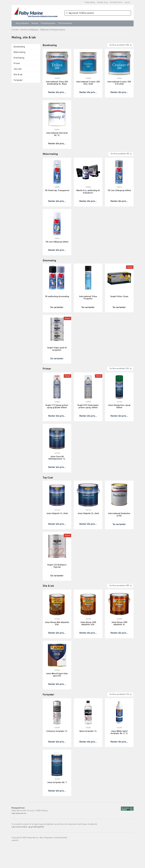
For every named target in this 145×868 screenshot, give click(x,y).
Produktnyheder (48, 23)
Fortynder (18, 80)
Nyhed (130, 267)
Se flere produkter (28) (119, 45)
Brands (35, 23)
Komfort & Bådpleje (29, 30)
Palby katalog (90, 2)
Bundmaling (19, 47)
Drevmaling (19, 58)
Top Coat (18, 69)
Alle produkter (22, 23)
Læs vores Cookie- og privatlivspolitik (28, 827)
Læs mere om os (19, 813)
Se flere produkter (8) (120, 154)
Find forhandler (65, 23)
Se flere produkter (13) (119, 694)
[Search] (98, 13)
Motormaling (19, 52)
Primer (17, 63)
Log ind (127, 2)
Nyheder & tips (102, 2)
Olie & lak (18, 75)
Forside (15, 30)
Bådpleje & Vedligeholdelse (53, 30)
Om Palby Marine (116, 2)
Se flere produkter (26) (119, 369)
